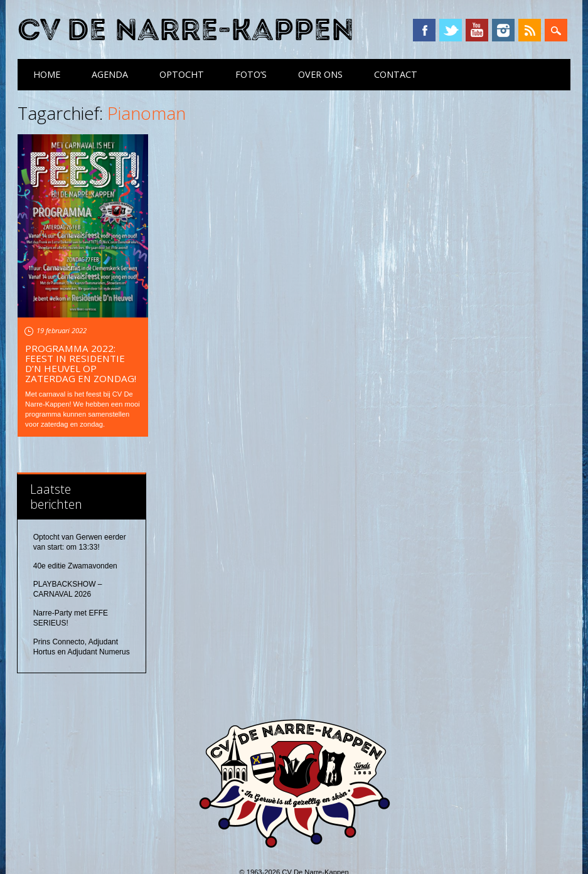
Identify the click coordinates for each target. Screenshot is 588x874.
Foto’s (251, 74)
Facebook (424, 30)
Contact (396, 74)
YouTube (477, 30)
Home (47, 74)
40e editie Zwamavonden (75, 566)
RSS (530, 30)
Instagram (503, 30)
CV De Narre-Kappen (186, 30)
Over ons (320, 74)
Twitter (451, 30)
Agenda (110, 74)
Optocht (182, 74)
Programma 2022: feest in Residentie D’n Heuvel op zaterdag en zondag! (81, 363)
